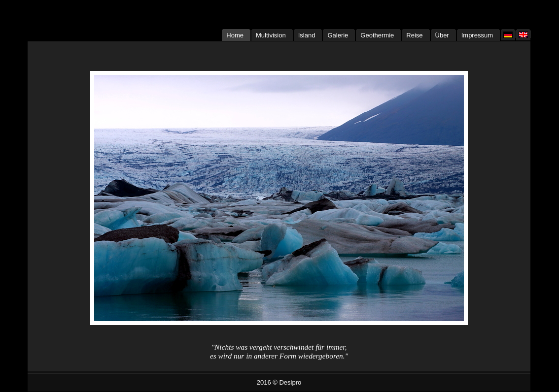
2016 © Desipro (279, 382)
